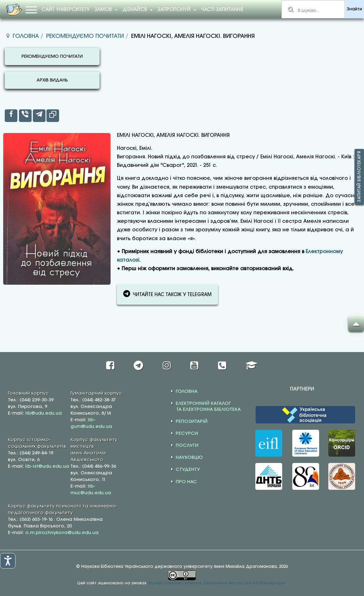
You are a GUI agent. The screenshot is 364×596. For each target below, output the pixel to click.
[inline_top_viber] (25, 116)
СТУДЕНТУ (188, 470)
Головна (26, 36)
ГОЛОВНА (187, 392)
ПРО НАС (186, 482)
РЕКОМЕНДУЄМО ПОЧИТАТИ (52, 57)
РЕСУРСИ (187, 434)
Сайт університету (66, 10)
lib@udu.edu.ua (44, 413)
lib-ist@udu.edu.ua (47, 466)
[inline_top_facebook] (11, 116)
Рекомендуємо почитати (85, 36)
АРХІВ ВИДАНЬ (52, 80)
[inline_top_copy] (53, 116)
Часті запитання (222, 10)
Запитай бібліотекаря (359, 177)
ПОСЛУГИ (187, 446)
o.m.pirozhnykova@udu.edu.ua (62, 533)
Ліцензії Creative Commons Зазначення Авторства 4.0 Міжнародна (217, 583)
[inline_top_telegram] (39, 116)
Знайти (354, 9)
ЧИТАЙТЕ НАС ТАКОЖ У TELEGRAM (167, 294)
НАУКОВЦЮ (189, 458)
